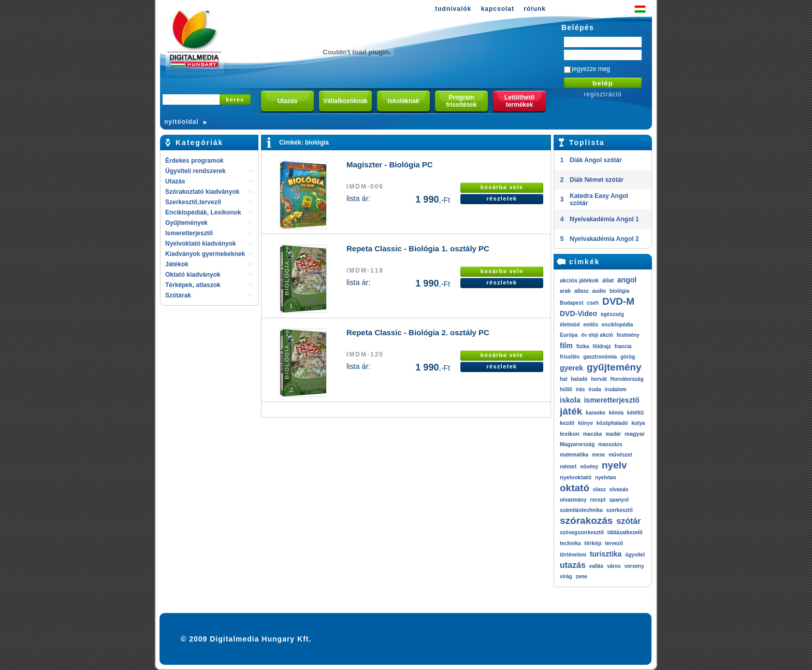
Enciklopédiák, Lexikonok (203, 212)
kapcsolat (498, 9)
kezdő (567, 423)
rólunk (535, 9)
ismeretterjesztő (611, 400)
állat (608, 280)
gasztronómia (600, 357)
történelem (573, 555)
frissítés (570, 357)
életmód (570, 325)
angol (627, 280)
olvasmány (573, 500)
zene (582, 576)
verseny (634, 566)
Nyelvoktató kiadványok (201, 244)
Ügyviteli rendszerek (195, 171)
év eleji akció (597, 335)
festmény (628, 335)
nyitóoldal (182, 122)
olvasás (619, 489)
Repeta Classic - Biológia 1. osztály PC (418, 248)
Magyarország (577, 444)
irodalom (615, 389)
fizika (583, 346)
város (614, 566)
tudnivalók (453, 9)
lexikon (570, 434)
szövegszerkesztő (582, 532)
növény (589, 467)
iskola (570, 400)
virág (566, 576)
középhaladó (612, 423)
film (566, 346)
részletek (502, 198)
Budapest (572, 303)
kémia (616, 413)
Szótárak (178, 295)
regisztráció (603, 94)
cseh (593, 303)
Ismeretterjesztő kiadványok (189, 234)
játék (571, 411)
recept (598, 500)
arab (565, 291)
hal (563, 379)
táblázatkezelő (625, 532)
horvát (599, 379)
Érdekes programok (194, 161)
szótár (628, 521)
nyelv (614, 465)
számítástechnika (581, 510)
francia (623, 346)
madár (613, 434)
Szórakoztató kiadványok (202, 192)
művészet (620, 455)
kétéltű (635, 413)
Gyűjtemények (186, 223)
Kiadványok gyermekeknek (205, 254)
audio (599, 291)
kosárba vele (502, 187)
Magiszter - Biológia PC (390, 165)
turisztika (606, 554)
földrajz (602, 346)
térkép (593, 543)
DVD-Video (578, 313)
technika (570, 543)
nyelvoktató (576, 477)
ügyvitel (635, 555)
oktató (575, 488)
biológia (317, 142)
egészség (612, 314)
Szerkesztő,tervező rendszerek (193, 203)
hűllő (566, 389)
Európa (569, 335)
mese (599, 455)
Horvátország (627, 379)
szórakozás (586, 521)
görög (628, 357)
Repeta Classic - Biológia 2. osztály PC (418, 332)
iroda (594, 389)
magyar (635, 434)
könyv (585, 423)
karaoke (596, 413)
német (568, 466)
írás (581, 389)
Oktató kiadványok (193, 275)
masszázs (610, 444)
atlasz (582, 291)
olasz (599, 489)
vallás (597, 566)
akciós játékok (579, 280)
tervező (614, 543)
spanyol (619, 500)
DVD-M (618, 301)
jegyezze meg (591, 69)
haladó (579, 379)
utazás (573, 565)
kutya (638, 423)
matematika (574, 455)
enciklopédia (618, 325)
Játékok (177, 264)
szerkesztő (620, 510)
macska (593, 434)
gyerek (571, 368)
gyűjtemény (614, 367)
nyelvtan (606, 477)
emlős (591, 325)
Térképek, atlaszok (193, 285)
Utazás (175, 181)
